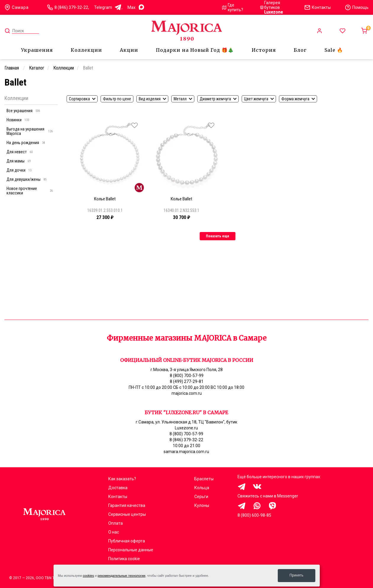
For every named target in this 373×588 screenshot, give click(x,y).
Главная (12, 68)
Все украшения (23, 111)
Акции (129, 50)
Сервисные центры (127, 514)
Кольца (202, 488)
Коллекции (86, 50)
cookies (88, 576)
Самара (17, 7)
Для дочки (19, 170)
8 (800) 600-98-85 (254, 515)
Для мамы (18, 161)
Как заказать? (122, 479)
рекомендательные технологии (121, 576)
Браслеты (204, 479)
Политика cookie (124, 559)
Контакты (118, 497)
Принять (297, 575)
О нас (114, 532)
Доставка (118, 488)
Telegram (108, 8)
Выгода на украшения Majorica (30, 131)
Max (136, 8)
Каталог (37, 68)
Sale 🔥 (334, 50)
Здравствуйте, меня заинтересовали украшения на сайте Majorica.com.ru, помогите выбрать (242, 506)
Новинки (18, 120)
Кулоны (202, 505)
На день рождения (26, 143)
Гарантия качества (127, 505)
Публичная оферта (127, 541)
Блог (300, 50)
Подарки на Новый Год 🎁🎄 (195, 50)
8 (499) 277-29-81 (187, 381)
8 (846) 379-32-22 (71, 7)
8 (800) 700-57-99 (187, 376)
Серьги (201, 497)
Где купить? (233, 7)
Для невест (20, 152)
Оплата (116, 523)
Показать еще (218, 236)
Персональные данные (131, 550)
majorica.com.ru (187, 393)
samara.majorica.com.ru (186, 452)
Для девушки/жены (26, 179)
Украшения (37, 50)
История (264, 50)
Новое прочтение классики (30, 191)
